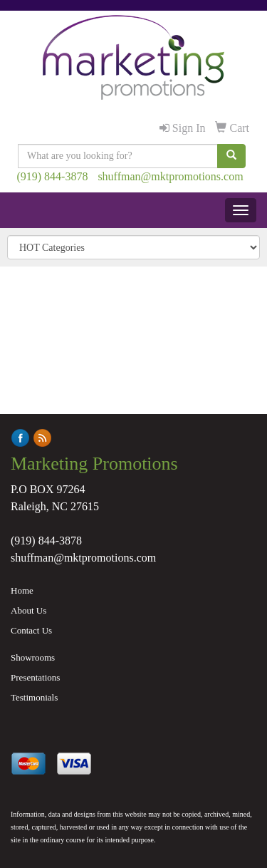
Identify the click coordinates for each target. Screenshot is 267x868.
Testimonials (34, 697)
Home (22, 590)
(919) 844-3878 (52, 176)
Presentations (35, 677)
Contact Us (31, 630)
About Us (28, 610)
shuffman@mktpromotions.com (170, 176)
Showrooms (33, 657)
